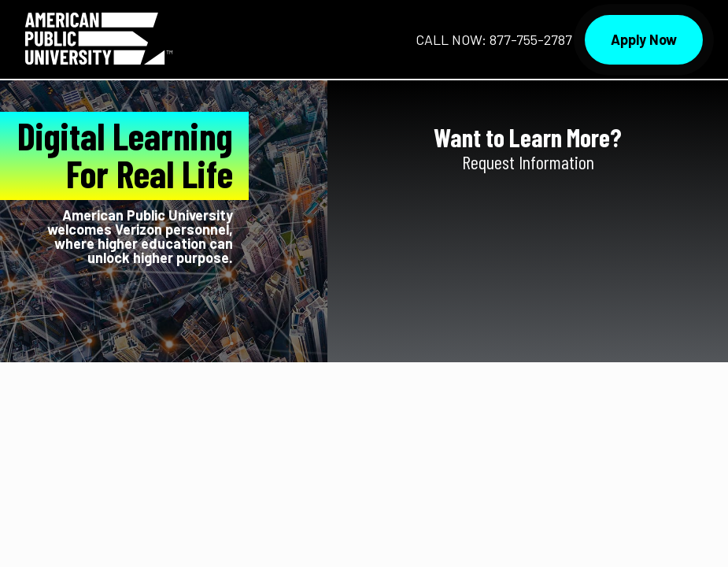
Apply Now (644, 39)
